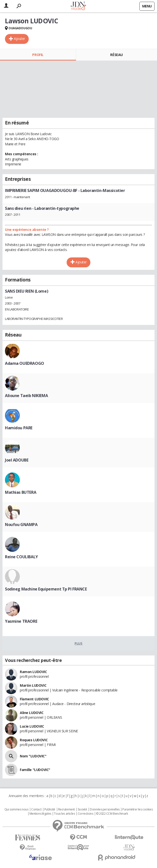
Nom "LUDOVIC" (33, 756)
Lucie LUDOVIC (32, 726)
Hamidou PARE (19, 428)
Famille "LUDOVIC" (35, 770)
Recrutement (66, 809)
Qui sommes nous (16, 809)
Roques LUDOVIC (34, 740)
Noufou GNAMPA (21, 525)
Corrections (85, 814)
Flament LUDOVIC (34, 699)
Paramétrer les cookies (137, 809)
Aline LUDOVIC (32, 713)
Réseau (116, 55)
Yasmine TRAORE (21, 621)
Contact (36, 809)
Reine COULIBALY (21, 557)
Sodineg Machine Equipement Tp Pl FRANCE (46, 589)
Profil (38, 55)
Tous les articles (64, 814)
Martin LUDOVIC (33, 685)
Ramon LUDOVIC (33, 672)
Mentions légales (40, 814)
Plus (78, 643)
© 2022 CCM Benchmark (112, 814)
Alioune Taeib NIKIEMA (26, 396)
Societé (82, 809)
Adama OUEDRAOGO (25, 363)
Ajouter (19, 39)
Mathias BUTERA (21, 492)
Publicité (50, 809)
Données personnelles (105, 809)
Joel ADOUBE (17, 460)
